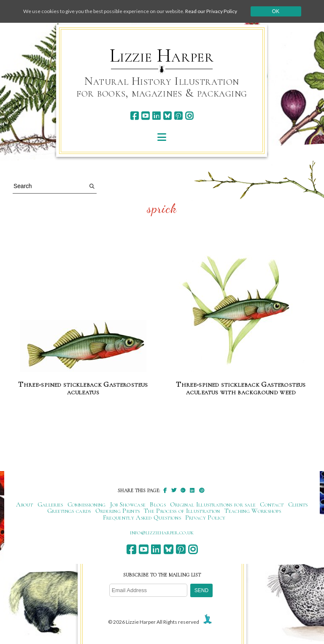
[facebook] (134, 116)
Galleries (50, 504)
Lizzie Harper (162, 56)
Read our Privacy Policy (211, 11)
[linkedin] (156, 116)
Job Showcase (128, 504)
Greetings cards (69, 511)
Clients (298, 504)
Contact (272, 504)
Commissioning (87, 504)
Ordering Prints (118, 511)
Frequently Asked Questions (142, 517)
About (25, 504)
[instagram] (189, 116)
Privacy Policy (205, 517)
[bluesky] (167, 116)
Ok (276, 11)
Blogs (158, 504)
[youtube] (145, 116)
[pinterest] (178, 116)
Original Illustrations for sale (213, 504)
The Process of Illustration (182, 511)
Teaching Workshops (253, 511)
